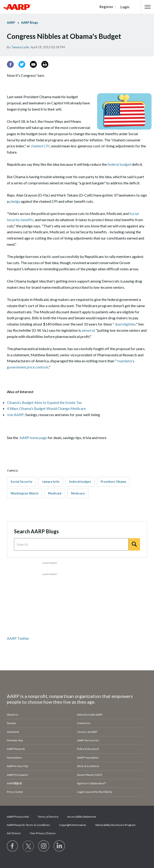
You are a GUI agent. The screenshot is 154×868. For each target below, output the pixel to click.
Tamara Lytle (20, 47)
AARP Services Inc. (88, 740)
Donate (11, 723)
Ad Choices (14, 833)
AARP (11, 23)
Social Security (21, 482)
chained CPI (40, 146)
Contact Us (84, 723)
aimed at (89, 330)
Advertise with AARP (90, 715)
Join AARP (15, 415)
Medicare (78, 493)
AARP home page (33, 438)
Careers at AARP (87, 732)
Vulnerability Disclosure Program (115, 825)
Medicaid (55, 493)
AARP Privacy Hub (18, 817)
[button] (148, 7)
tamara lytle (51, 482)
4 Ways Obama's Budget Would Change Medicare (46, 408)
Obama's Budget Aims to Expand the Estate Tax (44, 402)
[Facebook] (10, 64)
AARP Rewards (16, 749)
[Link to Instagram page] (44, 846)
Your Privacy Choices (43, 833)
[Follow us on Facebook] (13, 846)
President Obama (113, 482)
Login (125, 7)
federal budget (119, 164)
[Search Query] (71, 544)
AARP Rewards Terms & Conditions (29, 825)
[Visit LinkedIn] (60, 846)
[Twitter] (22, 64)
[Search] (134, 544)
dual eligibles (125, 324)
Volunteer (13, 732)
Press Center (15, 792)
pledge (15, 201)
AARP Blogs (30, 23)
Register (106, 7)
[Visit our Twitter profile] (28, 846)
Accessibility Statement (82, 817)
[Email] (33, 64)
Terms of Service (48, 817)
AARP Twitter (18, 638)
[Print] (45, 64)
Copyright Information (73, 825)
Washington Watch (24, 493)
